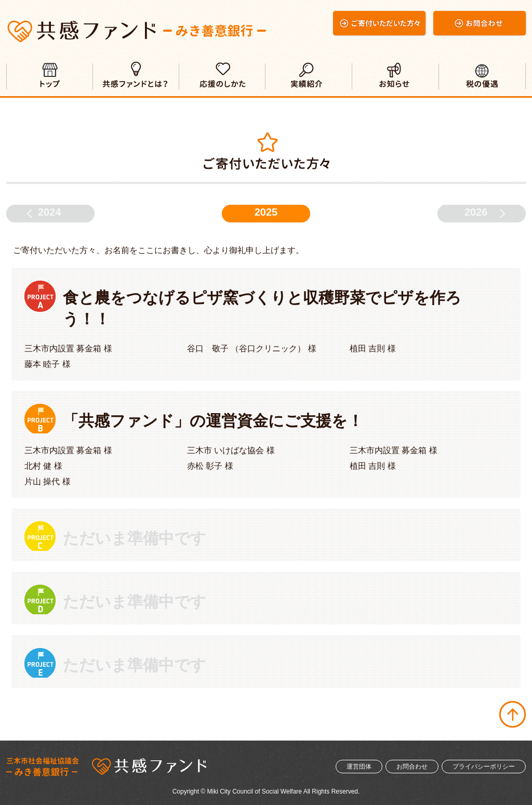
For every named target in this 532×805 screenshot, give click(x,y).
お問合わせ (412, 767)
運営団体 (359, 767)
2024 (50, 212)
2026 (476, 212)
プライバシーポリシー (484, 767)
